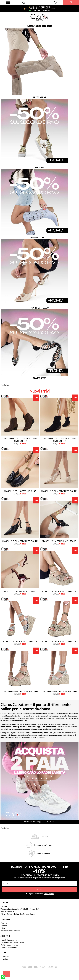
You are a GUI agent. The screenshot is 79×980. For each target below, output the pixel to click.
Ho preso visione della (41, 894)
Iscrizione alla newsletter (10, 931)
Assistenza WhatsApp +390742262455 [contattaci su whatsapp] (40, 822)
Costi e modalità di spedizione (12, 942)
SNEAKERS (39, 167)
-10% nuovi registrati (40, 7)
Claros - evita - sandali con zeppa (59, 591)
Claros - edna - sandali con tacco (59, 541)
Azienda (4, 926)
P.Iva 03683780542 (8, 912)
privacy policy (49, 894)
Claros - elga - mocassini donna (20, 491)
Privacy (3, 928)
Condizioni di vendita (9, 947)
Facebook (7, 957)
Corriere (44, 837)
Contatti (4, 923)
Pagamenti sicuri (44, 853)
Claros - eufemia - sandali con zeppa (20, 691)
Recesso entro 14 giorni (44, 845)
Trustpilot (5, 385)
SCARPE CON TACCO (39, 308)
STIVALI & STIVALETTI (39, 238)
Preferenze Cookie (28, 914)
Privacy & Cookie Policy (10, 914)
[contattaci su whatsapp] (3, 977)
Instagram (7, 959)
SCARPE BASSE (40, 378)
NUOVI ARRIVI (40, 97)
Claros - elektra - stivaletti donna (59, 491)
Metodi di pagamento (9, 940)
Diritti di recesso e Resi (9, 945)
